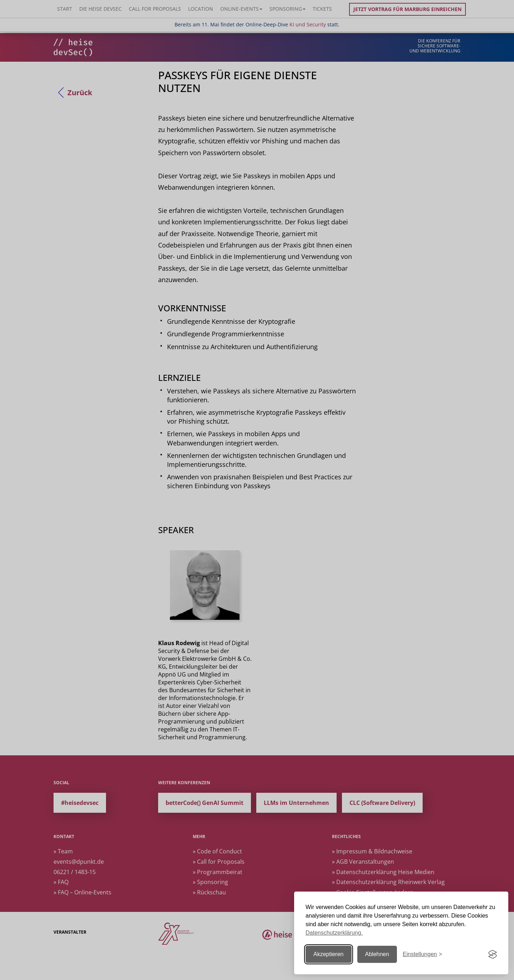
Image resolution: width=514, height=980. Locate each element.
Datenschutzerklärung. (334, 933)
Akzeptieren (329, 954)
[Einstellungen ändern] (422, 955)
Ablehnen (377, 954)
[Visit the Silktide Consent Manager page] (493, 954)
